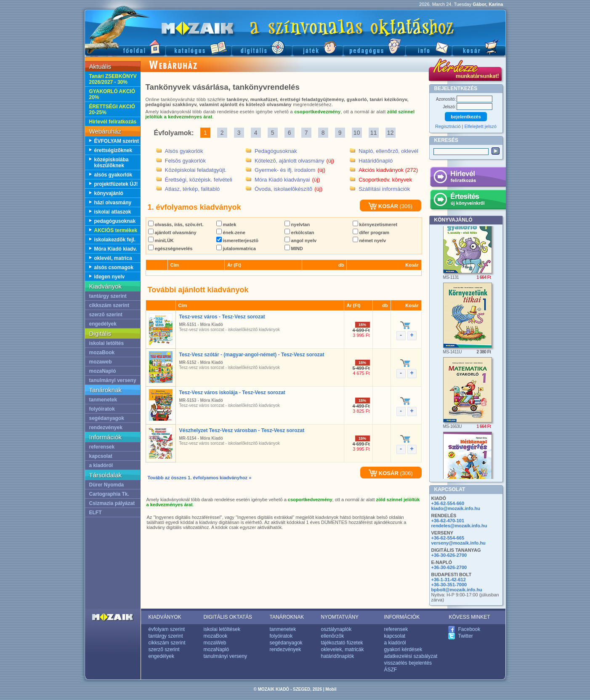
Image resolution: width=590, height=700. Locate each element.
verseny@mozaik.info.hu (458, 543)
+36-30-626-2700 (449, 555)
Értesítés (468, 201)
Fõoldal (125, 47)
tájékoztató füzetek (342, 643)
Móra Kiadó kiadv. (116, 249)
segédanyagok (107, 418)
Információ (429, 47)
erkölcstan (299, 232)
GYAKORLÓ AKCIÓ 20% (112, 94)
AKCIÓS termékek (116, 230)
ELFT (96, 513)
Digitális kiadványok (262, 47)
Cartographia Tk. (109, 494)
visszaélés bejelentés (408, 663)
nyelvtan (297, 224)
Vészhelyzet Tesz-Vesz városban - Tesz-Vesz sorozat (242, 430)
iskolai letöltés (107, 343)
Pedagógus (374, 47)
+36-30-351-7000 (449, 585)
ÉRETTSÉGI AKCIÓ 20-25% (112, 110)
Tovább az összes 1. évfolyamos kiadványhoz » (200, 478)
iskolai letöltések (222, 629)
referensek (102, 447)
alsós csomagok (114, 267)
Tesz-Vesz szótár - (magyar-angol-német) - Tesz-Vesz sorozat (252, 355)
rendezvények (106, 427)
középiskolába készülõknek (112, 163)
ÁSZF (391, 670)
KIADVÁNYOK (165, 617)
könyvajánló (109, 193)
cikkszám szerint (109, 305)
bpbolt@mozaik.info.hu (457, 590)
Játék (318, 47)
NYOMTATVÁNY (340, 617)
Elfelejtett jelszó (481, 126)
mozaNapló (103, 371)
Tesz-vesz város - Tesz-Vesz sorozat (222, 317)
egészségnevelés (170, 248)
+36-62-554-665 (448, 538)
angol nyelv (301, 240)
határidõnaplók (338, 656)
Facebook (469, 629)
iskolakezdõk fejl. (115, 240)
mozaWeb (215, 643)
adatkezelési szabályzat (411, 656)
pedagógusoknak (115, 221)
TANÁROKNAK (287, 617)
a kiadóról (101, 465)
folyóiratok (102, 409)
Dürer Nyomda (107, 485)
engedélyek (103, 324)
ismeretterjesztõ (237, 240)
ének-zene (231, 232)
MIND (294, 248)
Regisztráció (448, 126)
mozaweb (101, 362)
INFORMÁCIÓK (402, 617)
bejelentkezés (466, 117)
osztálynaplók (336, 629)
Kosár (479, 47)
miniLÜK (161, 240)
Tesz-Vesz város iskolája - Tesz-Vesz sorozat (232, 393)
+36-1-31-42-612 (449, 580)
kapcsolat (101, 456)
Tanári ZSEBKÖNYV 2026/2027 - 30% (113, 79)
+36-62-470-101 (448, 521)
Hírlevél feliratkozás (113, 122)
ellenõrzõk (333, 636)
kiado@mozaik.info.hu (456, 508)
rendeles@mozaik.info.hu (459, 526)
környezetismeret (375, 224)
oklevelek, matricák (343, 649)
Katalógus (198, 47)
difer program (371, 232)
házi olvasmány (113, 203)
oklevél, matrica (113, 258)
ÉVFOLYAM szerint (117, 141)
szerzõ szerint (106, 315)
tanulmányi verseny (113, 380)
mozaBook (102, 353)
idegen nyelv (110, 277)
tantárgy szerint (108, 296)
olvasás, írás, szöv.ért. (176, 224)
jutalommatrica (236, 248)
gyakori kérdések (403, 649)
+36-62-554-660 (448, 503)
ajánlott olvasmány (172, 232)
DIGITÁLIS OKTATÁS (228, 617)
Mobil (331, 689)
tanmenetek (103, 400)
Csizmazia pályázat (112, 503)
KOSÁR (383, 206)
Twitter (466, 636)
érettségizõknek (113, 150)
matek (226, 224)
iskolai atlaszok (113, 212)
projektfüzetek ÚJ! (116, 184)
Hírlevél (468, 178)
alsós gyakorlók (113, 175)
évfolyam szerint (167, 629)
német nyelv (369, 240)
